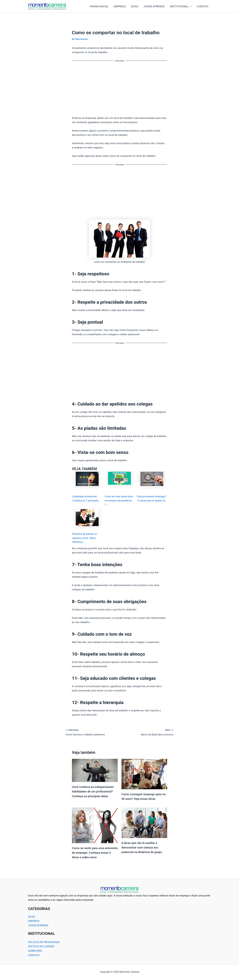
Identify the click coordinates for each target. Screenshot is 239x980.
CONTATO (203, 6)
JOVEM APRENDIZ (154, 6)
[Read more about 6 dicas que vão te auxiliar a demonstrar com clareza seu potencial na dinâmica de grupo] (144, 824)
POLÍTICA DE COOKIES (41, 947)
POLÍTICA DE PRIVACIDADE (44, 943)
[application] (190, 6)
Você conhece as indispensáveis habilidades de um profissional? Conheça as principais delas (94, 793)
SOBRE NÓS (35, 951)
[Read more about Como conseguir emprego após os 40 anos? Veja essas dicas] (144, 775)
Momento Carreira (69, 6)
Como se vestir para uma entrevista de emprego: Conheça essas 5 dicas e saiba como (94, 854)
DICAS (134, 6)
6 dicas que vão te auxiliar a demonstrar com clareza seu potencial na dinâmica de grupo (143, 848)
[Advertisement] (120, 86)
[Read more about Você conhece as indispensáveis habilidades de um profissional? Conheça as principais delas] (95, 771)
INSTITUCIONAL (181, 6)
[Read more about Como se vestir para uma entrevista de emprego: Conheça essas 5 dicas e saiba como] (95, 826)
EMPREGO (120, 6)
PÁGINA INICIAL (99, 6)
